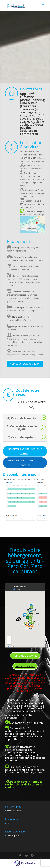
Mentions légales (14, 811)
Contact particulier (15, 836)
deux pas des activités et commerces (31, 129)
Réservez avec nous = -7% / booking (25, 451)
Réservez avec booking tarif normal (25, 463)
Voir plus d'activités (25, 656)
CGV (9, 823)
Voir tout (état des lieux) (25, 364)
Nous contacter (25, 666)
